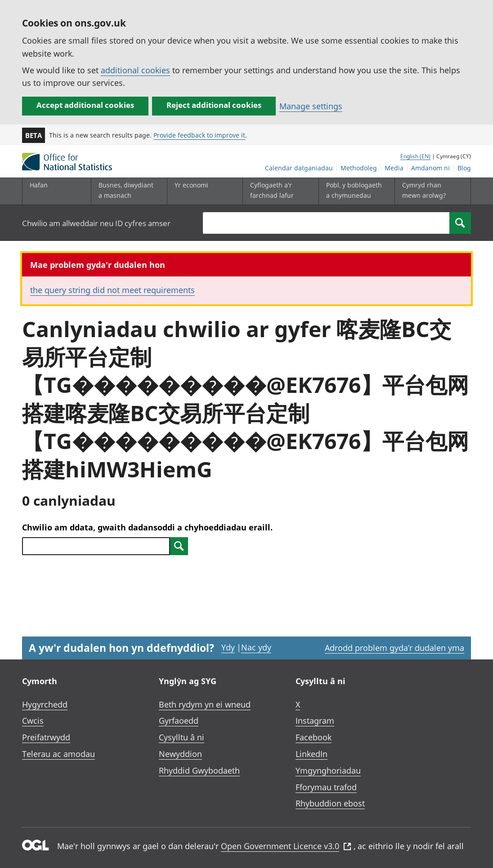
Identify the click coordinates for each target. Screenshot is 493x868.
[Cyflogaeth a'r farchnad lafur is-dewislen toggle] (278, 191)
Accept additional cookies (85, 105)
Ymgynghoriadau (328, 770)
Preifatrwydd (46, 737)
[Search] (460, 223)
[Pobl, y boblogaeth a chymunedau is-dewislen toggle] (354, 191)
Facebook (314, 737)
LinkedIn (311, 754)
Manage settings (311, 106)
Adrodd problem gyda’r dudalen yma (394, 648)
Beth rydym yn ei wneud (205, 704)
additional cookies (135, 70)
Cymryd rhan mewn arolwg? (424, 190)
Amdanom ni (430, 168)
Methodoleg (359, 168)
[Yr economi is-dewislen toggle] (203, 191)
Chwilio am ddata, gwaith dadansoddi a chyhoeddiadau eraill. (147, 527)
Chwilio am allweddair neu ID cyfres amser (96, 223)
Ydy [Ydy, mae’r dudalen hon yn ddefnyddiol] (228, 647)
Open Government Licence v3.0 (286, 846)
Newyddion (180, 754)
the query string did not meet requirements (112, 290)
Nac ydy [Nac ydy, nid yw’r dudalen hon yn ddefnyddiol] (256, 647)
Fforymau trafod (326, 787)
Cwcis (33, 721)
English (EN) (415, 156)
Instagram (315, 721)
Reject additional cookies (214, 105)
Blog (464, 168)
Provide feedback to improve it (199, 135)
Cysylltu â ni (182, 737)
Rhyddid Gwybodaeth (199, 770)
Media (394, 168)
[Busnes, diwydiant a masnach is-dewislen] (127, 191)
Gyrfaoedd (179, 721)
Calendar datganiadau (299, 168)
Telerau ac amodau (58, 754)
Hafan (39, 185)
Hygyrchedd (45, 704)
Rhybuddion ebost (330, 803)
